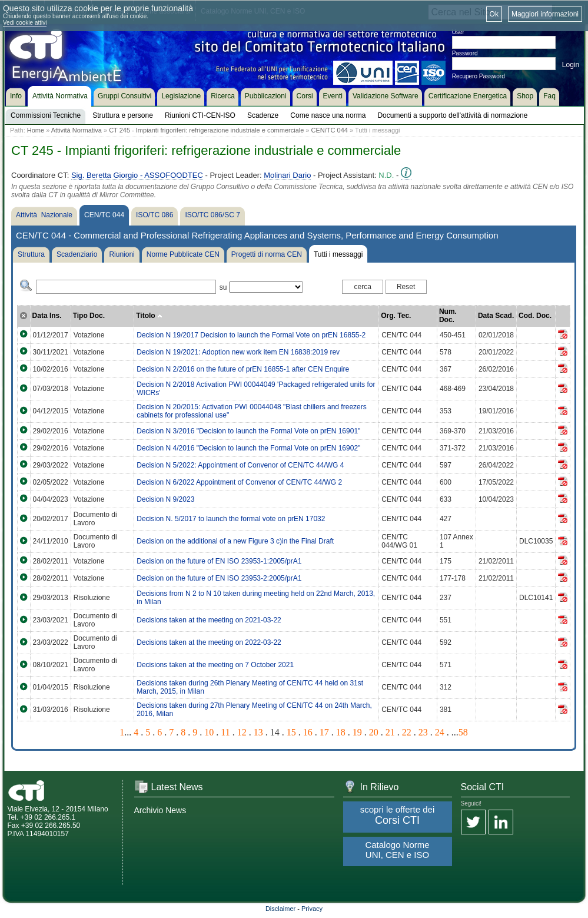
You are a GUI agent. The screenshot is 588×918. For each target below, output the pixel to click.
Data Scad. (496, 316)
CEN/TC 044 (330, 130)
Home (36, 130)
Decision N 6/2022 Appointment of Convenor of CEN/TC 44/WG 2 (239, 482)
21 (390, 732)
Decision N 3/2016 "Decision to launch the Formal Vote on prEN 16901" (248, 431)
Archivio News (160, 810)
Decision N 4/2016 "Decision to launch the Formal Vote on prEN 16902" (248, 448)
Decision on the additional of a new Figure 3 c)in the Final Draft (235, 541)
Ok (494, 14)
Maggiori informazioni (545, 14)
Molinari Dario (287, 175)
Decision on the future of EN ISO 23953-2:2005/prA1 (219, 578)
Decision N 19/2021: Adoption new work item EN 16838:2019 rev (238, 352)
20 (374, 732)
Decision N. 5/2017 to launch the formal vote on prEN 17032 (231, 519)
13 (258, 732)
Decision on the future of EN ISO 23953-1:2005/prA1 (219, 561)
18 (341, 732)
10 (209, 732)
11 (225, 732)
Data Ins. (47, 316)
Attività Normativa (77, 130)
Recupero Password (479, 76)
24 (440, 732)
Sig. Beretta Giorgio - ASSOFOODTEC (137, 175)
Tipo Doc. (89, 316)
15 (291, 732)
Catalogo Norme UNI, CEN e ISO (397, 850)
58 (463, 732)
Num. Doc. (448, 316)
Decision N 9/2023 (165, 499)
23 (423, 732)
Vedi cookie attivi (25, 23)
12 (242, 732)
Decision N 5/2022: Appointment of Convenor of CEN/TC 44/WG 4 (240, 465)
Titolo (149, 316)
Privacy (312, 909)
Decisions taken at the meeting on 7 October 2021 (215, 665)
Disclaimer (280, 909)
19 (357, 732)
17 (324, 732)
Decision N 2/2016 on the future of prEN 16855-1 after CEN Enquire (243, 369)
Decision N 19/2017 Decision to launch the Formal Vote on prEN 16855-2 (251, 335)
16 (308, 732)
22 (407, 732)
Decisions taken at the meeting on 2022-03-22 (209, 642)
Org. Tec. (396, 316)
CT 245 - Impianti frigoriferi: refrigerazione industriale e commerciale (206, 130)
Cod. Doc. (535, 316)
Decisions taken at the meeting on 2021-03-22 (209, 620)
